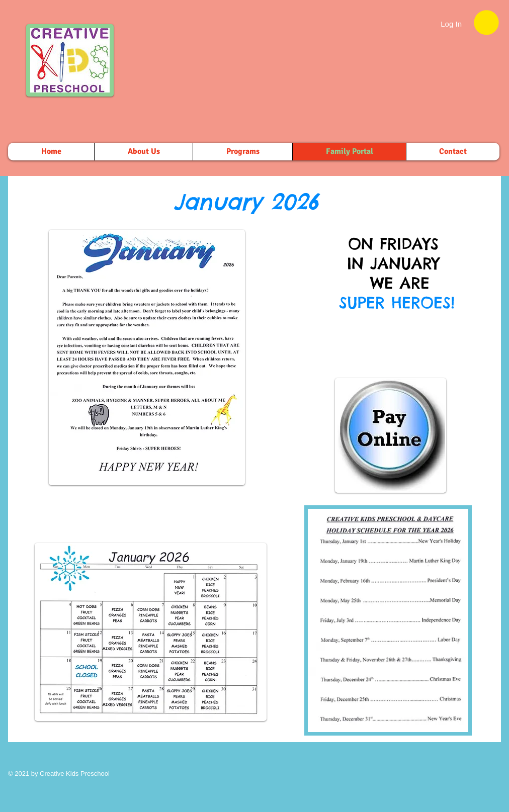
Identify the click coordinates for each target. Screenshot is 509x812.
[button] (486, 22)
